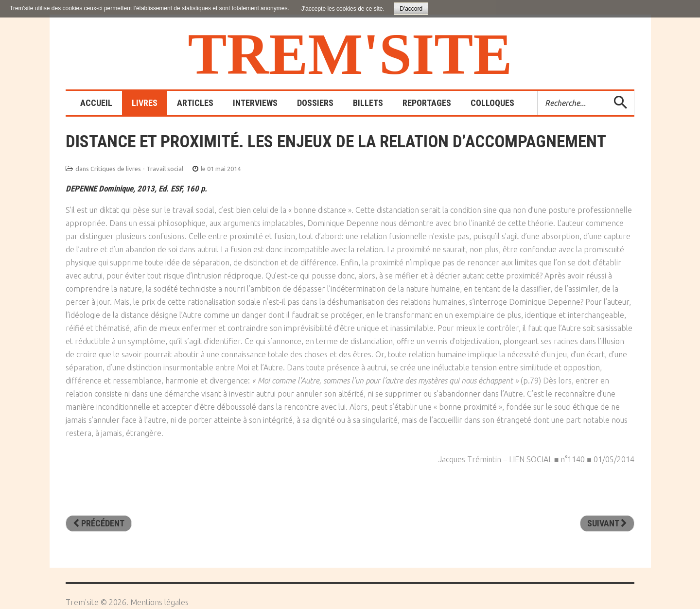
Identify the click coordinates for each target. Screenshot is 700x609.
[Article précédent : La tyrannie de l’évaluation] (99, 523)
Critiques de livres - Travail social (137, 169)
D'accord (411, 9)
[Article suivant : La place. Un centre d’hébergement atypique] (607, 523)
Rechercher (538, 91)
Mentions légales (159, 602)
